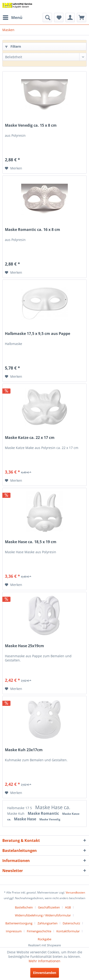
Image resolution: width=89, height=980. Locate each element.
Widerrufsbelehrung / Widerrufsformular (43, 915)
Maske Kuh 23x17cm (24, 750)
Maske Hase (26, 819)
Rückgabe (44, 939)
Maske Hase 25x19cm (24, 646)
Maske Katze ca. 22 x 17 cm (30, 438)
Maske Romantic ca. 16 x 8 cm (33, 230)
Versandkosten (75, 892)
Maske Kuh (16, 813)
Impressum (14, 931)
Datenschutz (71, 923)
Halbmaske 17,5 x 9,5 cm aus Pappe (38, 334)
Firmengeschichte (39, 931)
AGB (68, 907)
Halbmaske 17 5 (20, 808)
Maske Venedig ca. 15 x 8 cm (31, 125)
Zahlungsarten (48, 923)
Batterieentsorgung (19, 923)
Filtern (13, 46)
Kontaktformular (68, 931)
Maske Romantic (44, 813)
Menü (13, 17)
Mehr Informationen (44, 961)
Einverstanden (45, 973)
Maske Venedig (50, 819)
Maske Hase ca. (53, 807)
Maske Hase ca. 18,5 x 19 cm (31, 542)
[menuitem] (12, 18)
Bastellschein (24, 907)
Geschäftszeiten (49, 907)
